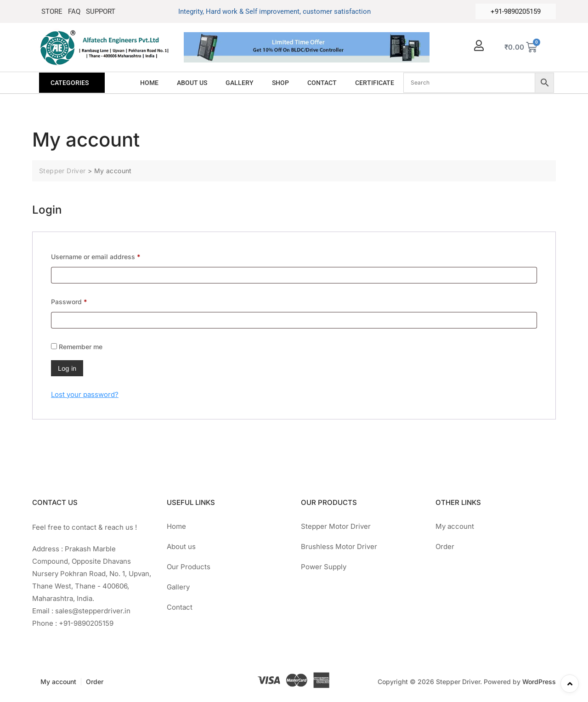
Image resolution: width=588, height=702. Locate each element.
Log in (67, 368)
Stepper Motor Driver (336, 526)
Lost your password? (85, 394)
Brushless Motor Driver (339, 546)
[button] (72, 83)
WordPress (539, 682)
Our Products (189, 567)
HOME (149, 83)
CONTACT (322, 83)
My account (455, 526)
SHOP (280, 83)
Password (83, 300)
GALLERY (240, 83)
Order (445, 546)
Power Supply (324, 567)
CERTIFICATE (375, 83)
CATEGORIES (70, 83)
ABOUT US (192, 83)
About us (181, 546)
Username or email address (109, 255)
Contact (180, 607)
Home (176, 526)
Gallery (178, 587)
